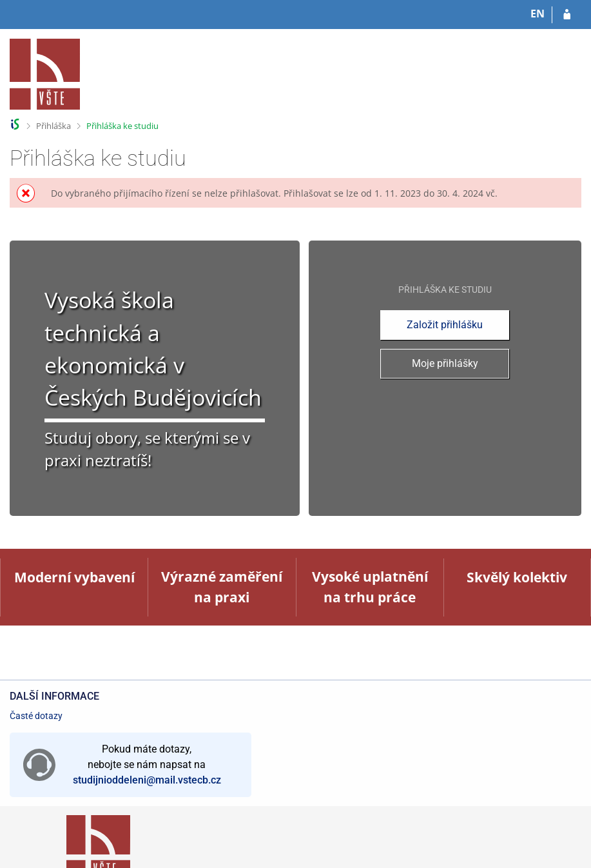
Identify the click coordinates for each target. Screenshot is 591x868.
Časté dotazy (36, 716)
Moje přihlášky (445, 363)
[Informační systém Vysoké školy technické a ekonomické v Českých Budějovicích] (45, 74)
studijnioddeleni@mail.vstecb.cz (147, 780)
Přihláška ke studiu (122, 126)
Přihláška (53, 126)
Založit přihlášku (445, 325)
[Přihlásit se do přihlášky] (567, 15)
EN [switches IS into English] (538, 14)
